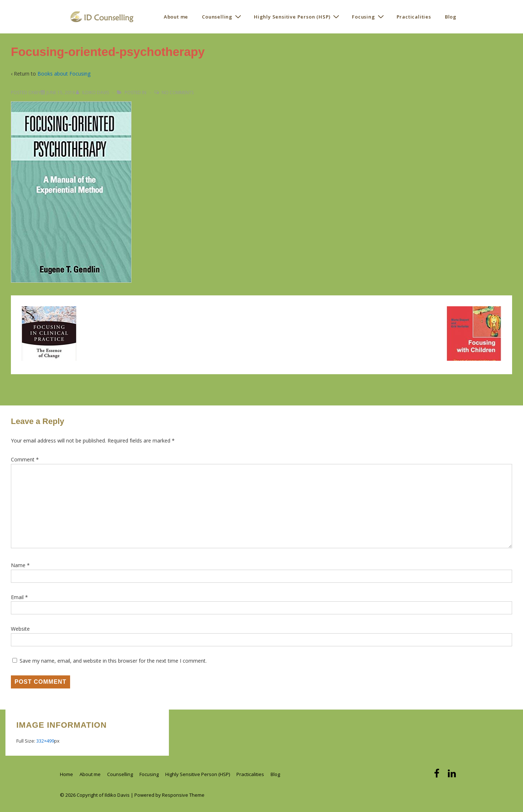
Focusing (369, 16)
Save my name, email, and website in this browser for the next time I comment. (113, 661)
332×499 (45, 741)
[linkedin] (453, 776)
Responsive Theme (183, 795)
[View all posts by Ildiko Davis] (93, 92)
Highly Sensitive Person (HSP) (297, 16)
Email (17, 597)
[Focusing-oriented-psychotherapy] (61, 92)
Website (20, 629)
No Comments (178, 92)
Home (66, 774)
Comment (25, 459)
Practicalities (414, 17)
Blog (451, 17)
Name (18, 565)
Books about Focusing (64, 74)
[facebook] (438, 776)
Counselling (222, 16)
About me (176, 17)
